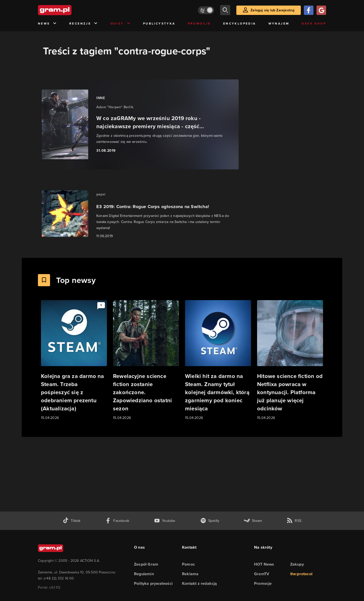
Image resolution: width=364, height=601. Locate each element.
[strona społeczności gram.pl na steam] (253, 521)
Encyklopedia (240, 24)
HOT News (264, 564)
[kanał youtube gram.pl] (165, 521)
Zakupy (297, 564)
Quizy (121, 24)
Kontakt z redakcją (200, 583)
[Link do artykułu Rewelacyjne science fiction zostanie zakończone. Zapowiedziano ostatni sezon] (146, 360)
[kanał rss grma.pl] (294, 521)
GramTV (262, 574)
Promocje (199, 24)
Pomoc (188, 564)
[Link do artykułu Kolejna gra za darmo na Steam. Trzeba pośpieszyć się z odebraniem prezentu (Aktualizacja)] (74, 360)
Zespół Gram (146, 564)
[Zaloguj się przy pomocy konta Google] (321, 10)
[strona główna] (67, 10)
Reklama (190, 574)
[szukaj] (225, 10)
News (47, 24)
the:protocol (301, 574)
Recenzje (84, 24)
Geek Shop (314, 24)
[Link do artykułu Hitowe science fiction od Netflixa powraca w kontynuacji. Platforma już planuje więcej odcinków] (290, 360)
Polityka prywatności (153, 583)
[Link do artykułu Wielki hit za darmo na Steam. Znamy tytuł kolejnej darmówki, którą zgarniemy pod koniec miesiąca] (218, 360)
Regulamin (144, 574)
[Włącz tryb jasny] (206, 10)
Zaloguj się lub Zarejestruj (272, 10)
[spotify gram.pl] (210, 521)
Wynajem (279, 24)
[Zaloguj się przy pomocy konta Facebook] (309, 10)
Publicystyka (159, 24)
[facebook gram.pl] (117, 521)
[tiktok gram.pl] (72, 521)
